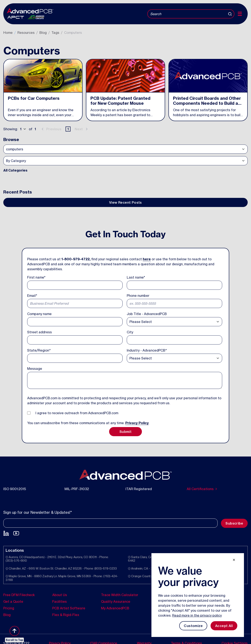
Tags (55, 33)
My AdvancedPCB (115, 608)
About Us (60, 595)
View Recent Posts (125, 202)
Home (8, 33)
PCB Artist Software (69, 608)
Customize (193, 626)
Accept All (224, 626)
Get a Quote (13, 601)
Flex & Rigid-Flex (66, 615)
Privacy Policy (137, 423)
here (147, 259)
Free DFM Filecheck (19, 595)
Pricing (9, 608)
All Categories (15, 170)
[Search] (191, 14)
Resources (26, 33)
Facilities (60, 601)
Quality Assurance (116, 601)
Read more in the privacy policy (197, 615)
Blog (43, 33)
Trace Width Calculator (120, 595)
